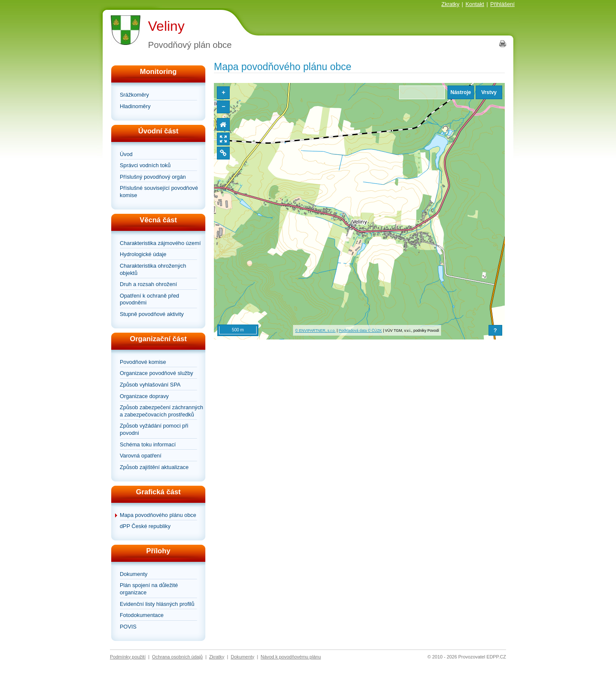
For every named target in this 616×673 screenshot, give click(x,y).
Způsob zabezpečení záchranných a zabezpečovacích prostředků (161, 411)
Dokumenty (134, 574)
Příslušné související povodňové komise (159, 192)
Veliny (166, 26)
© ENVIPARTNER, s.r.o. (315, 331)
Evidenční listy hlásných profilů (157, 604)
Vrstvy (489, 92)
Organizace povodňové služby (156, 373)
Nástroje (461, 92)
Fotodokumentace (142, 615)
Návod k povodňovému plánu (291, 657)
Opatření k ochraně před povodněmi (150, 299)
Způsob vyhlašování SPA (150, 385)
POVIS (128, 627)
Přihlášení (502, 4)
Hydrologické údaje (143, 254)
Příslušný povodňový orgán (153, 177)
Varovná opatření (141, 456)
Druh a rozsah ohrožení (148, 284)
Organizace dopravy (144, 396)
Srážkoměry (134, 95)
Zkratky (450, 4)
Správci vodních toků (145, 165)
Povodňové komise (143, 362)
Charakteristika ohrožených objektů (153, 269)
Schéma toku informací (148, 444)
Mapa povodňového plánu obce (158, 515)
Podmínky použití (128, 657)
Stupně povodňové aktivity (152, 314)
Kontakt (475, 4)
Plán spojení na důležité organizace (149, 589)
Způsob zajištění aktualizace (154, 467)
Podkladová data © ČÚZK (360, 331)
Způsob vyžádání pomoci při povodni (154, 429)
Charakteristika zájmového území (160, 243)
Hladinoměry (135, 106)
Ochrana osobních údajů (177, 657)
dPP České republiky (145, 526)
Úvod (126, 154)
